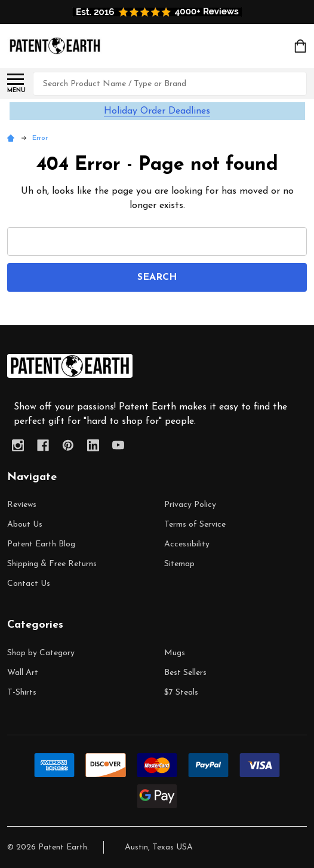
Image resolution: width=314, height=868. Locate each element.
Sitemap (179, 564)
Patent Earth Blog (41, 544)
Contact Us (29, 584)
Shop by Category (41, 653)
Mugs (175, 653)
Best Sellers (185, 673)
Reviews (22, 505)
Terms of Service (195, 525)
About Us (25, 525)
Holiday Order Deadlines (157, 111)
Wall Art (23, 673)
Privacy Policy (190, 505)
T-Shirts (22, 693)
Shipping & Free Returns (52, 564)
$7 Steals (181, 693)
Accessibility (187, 544)
